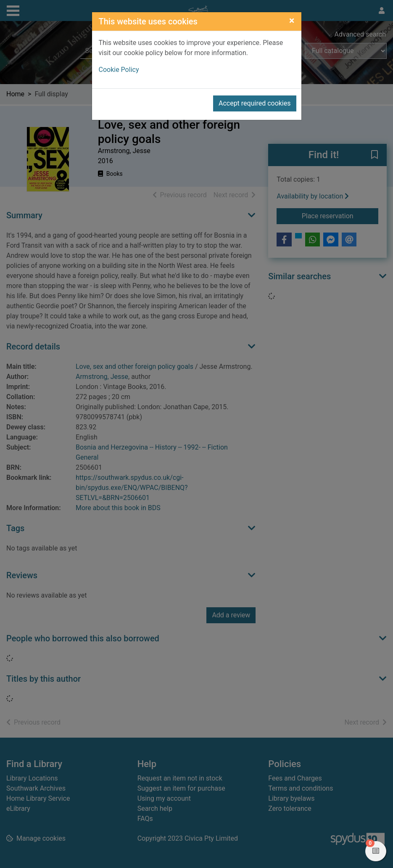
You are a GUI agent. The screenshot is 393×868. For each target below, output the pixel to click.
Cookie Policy (119, 70)
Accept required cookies (255, 103)
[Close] (292, 21)
